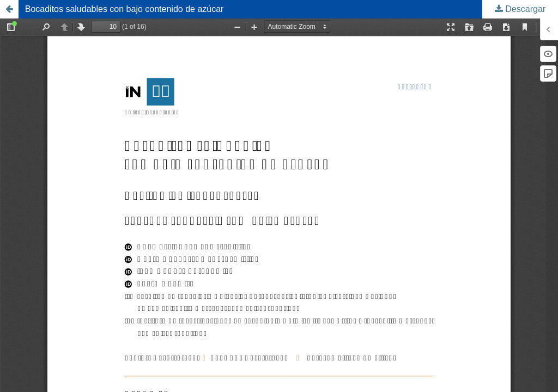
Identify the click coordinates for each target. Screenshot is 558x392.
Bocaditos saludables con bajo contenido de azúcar (125, 9)
